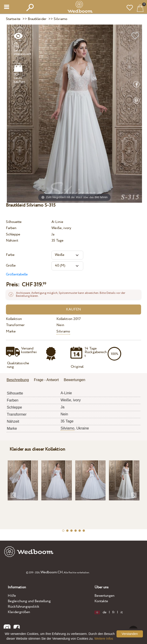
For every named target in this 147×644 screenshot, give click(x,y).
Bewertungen (104, 596)
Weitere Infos (104, 639)
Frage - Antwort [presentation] (46, 380)
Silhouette (14, 222)
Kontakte (101, 601)
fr (113, 612)
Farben (11, 228)
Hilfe (12, 596)
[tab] (19, 380)
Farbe (10, 255)
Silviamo (63, 331)
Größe (11, 266)
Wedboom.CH (52, 572)
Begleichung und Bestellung (29, 601)
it (122, 612)
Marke (11, 331)
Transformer (15, 325)
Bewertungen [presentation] (74, 380)
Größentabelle (17, 274)
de (105, 612)
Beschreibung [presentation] (18, 380)
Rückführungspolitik (24, 607)
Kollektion (14, 319)
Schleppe (13, 234)
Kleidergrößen (19, 612)
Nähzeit (12, 241)
